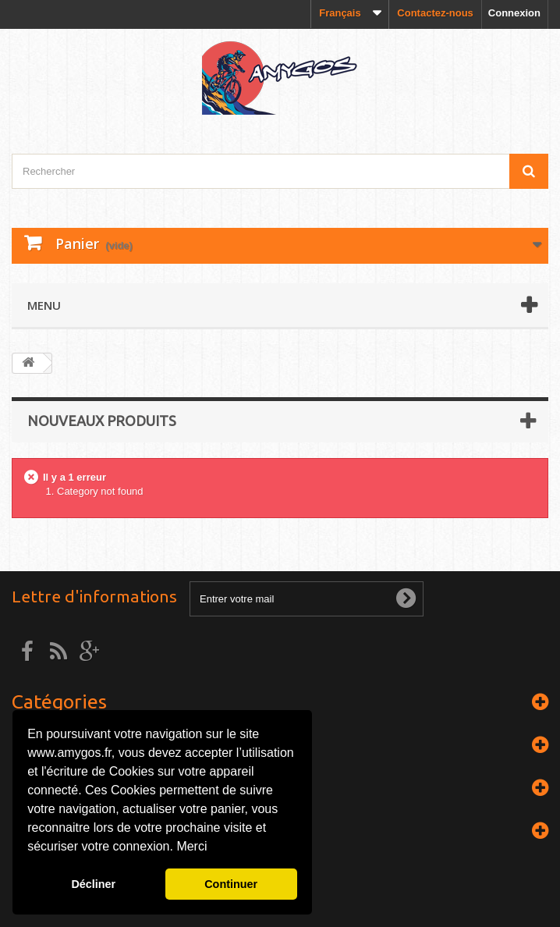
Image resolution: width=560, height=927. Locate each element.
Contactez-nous (435, 13)
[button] (213, 848)
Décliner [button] (93, 884)
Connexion (514, 13)
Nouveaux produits (102, 421)
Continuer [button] (231, 884)
